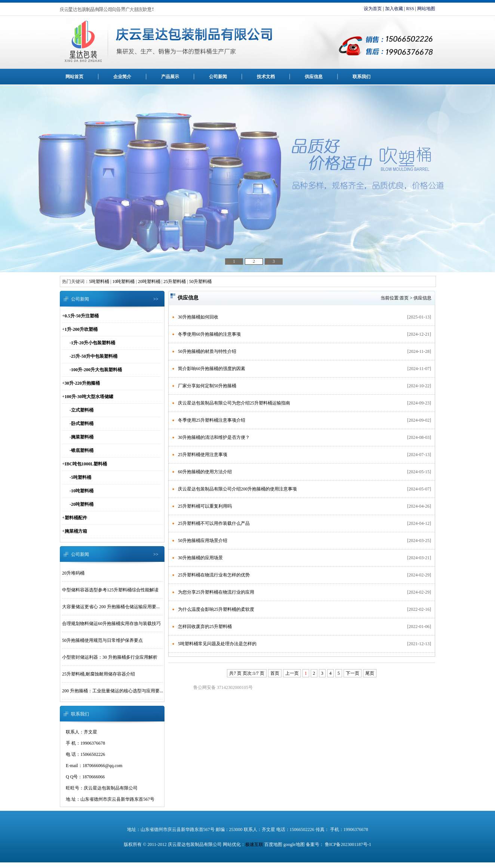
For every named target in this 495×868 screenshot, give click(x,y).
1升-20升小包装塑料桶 (93, 343)
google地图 (294, 844)
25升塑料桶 (175, 281)
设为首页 (373, 9)
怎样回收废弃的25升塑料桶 (205, 627)
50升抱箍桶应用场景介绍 (203, 541)
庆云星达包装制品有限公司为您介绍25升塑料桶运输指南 (234, 403)
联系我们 (362, 77)
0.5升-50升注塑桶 (82, 316)
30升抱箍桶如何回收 (198, 317)
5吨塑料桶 (99, 281)
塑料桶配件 (76, 518)
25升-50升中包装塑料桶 (94, 356)
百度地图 (273, 844)
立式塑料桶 (82, 410)
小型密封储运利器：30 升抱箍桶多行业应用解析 (110, 657)
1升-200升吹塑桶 (81, 329)
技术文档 (266, 77)
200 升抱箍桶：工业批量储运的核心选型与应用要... (113, 691)
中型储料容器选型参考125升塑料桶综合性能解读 (110, 590)
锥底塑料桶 (82, 450)
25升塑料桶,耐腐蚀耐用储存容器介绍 (99, 674)
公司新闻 (218, 77)
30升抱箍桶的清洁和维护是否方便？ (214, 437)
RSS (410, 9)
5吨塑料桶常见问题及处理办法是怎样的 (217, 644)
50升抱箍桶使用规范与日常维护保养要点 (102, 640)
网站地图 (426, 9)
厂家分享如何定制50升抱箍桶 (207, 386)
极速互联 (254, 844)
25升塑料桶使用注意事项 (203, 455)
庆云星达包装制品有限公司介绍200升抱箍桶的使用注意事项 (237, 489)
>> (156, 299)
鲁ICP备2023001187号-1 (348, 844)
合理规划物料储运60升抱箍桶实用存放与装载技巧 (111, 624)
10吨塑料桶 (123, 281)
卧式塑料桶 (82, 424)
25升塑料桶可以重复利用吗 (205, 506)
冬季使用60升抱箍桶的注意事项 (209, 334)
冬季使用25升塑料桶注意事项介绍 (212, 420)
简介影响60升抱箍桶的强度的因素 (212, 369)
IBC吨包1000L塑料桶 (86, 464)
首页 (404, 298)
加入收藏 (394, 9)
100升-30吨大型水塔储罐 (89, 397)
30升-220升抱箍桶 (82, 383)
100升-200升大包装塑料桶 (96, 370)
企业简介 (122, 77)
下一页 (353, 673)
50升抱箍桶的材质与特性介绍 (207, 351)
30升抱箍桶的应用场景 (200, 558)
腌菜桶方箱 (76, 531)
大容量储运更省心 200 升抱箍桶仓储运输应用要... (111, 607)
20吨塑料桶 (149, 281)
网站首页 (74, 77)
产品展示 (170, 77)
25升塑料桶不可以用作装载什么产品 (214, 523)
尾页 (370, 673)
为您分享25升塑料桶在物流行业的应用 (216, 592)
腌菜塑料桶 (82, 437)
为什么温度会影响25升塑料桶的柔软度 (216, 609)
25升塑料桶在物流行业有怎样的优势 (214, 575)
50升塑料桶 (200, 281)
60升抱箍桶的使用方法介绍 (205, 472)
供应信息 (314, 77)
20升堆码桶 (73, 573)
